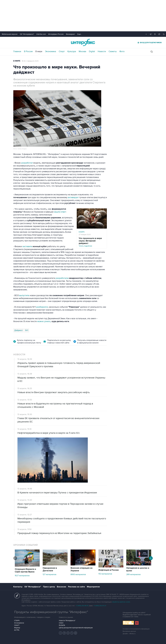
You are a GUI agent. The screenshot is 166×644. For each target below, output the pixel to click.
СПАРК (17, 621)
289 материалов (133, 574)
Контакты (18, 587)
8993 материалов (78, 574)
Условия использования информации (136, 629)
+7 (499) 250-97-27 (100, 606)
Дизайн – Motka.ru (129, 634)
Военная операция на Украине (81, 569)
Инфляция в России (109, 570)
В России (28, 52)
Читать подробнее (92, 242)
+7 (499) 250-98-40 (82, 606)
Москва (82, 52)
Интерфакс (83, 42)
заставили (27, 246)
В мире (39, 52)
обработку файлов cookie (121, 602)
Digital (92, 52)
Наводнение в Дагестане (50, 569)
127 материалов (49, 574)
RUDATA (62, 625)
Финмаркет (70, 34)
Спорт (62, 52)
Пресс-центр (49, 587)
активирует (73, 197)
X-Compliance (19, 623)
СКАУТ (17, 625)
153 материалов (105, 574)
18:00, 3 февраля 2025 (30, 61)
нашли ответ (60, 212)
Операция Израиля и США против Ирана (25, 571)
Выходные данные (129, 631)
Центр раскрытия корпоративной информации (76, 628)
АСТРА (17, 630)
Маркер (17, 628)
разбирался (42, 307)
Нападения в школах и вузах (138, 569)
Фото (122, 52)
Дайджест (19, 330)
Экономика (51, 52)
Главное (17, 52)
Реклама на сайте (76, 587)
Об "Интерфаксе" (27, 34)
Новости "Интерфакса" (67, 621)
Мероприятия (93, 587)
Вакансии (61, 587)
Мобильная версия (10, 34)
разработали (62, 278)
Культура (72, 52)
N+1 (27, 330)
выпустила (24, 295)
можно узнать (44, 321)
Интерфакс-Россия (56, 34)
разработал (27, 163)
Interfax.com (41, 34)
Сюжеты (113, 52)
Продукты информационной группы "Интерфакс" (51, 612)
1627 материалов (22, 576)
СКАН (61, 623)
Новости (102, 52)
